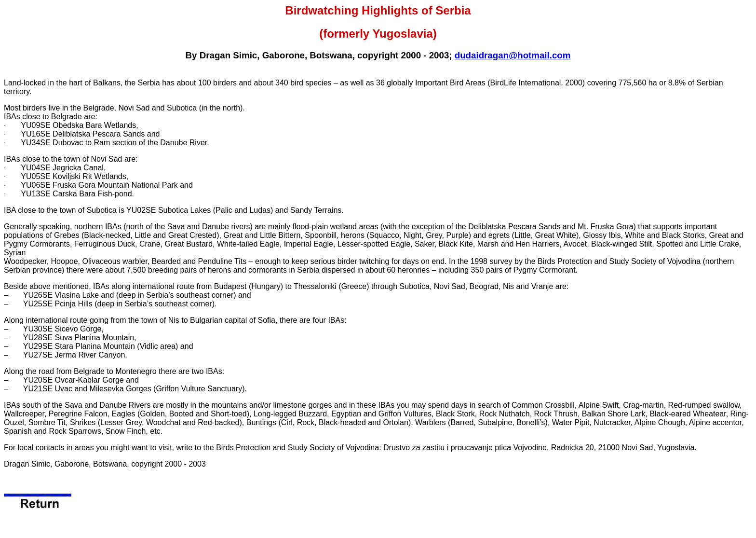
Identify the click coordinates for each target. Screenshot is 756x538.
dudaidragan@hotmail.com (513, 55)
